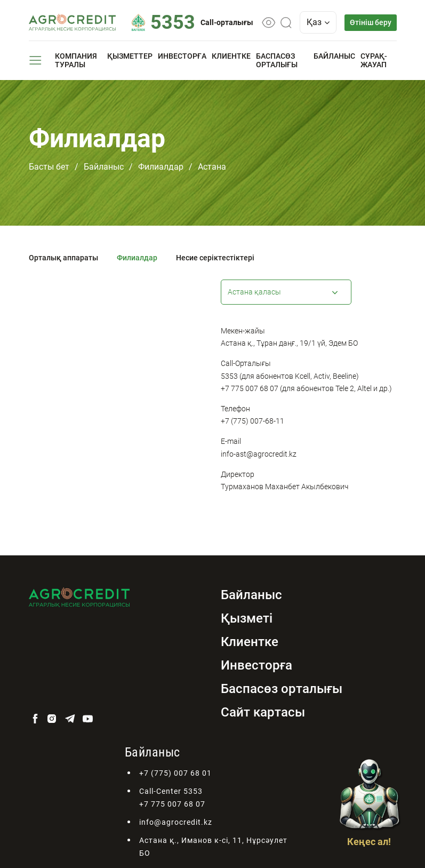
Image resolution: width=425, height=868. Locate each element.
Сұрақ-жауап (374, 60)
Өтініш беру (371, 22)
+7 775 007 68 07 (172, 804)
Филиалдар (161, 167)
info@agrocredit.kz (176, 822)
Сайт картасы (263, 712)
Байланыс (334, 56)
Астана (212, 167)
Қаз (318, 22)
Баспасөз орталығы (277, 60)
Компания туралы (76, 60)
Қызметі (247, 618)
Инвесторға (182, 56)
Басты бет (49, 167)
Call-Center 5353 (171, 791)
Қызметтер (130, 56)
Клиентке (231, 56)
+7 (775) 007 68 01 (175, 773)
